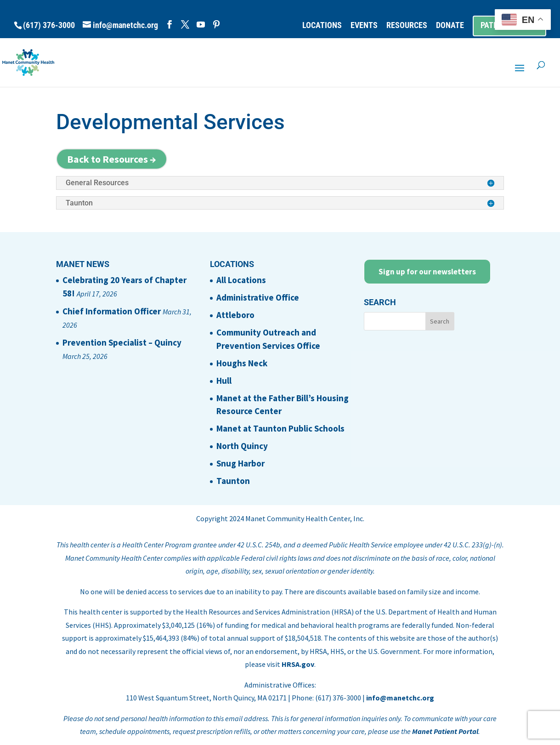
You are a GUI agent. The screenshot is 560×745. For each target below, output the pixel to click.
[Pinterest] (216, 25)
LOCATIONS (322, 26)
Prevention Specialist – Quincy (122, 342)
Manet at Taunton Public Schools (280, 428)
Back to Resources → (112, 159)
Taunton (233, 481)
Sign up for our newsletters (427, 272)
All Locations (241, 280)
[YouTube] (201, 25)
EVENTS (364, 26)
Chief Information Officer (112, 311)
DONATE (450, 26)
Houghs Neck (242, 363)
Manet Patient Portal (445, 731)
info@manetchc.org (400, 698)
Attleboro (235, 315)
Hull (224, 381)
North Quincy (242, 446)
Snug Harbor (240, 463)
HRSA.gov (298, 664)
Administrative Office (258, 297)
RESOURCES (407, 26)
